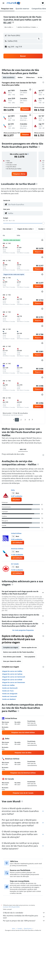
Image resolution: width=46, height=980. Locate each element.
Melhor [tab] (20, 77)
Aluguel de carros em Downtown (14, 682)
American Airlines (17, 549)
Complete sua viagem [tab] (11, 647)
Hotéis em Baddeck (9, 699)
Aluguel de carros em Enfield (12, 680)
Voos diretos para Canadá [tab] (12, 657)
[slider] (43, 223)
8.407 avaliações (17, 496)
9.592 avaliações (17, 539)
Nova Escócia (28, 929)
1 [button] (17, 420)
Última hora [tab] (30, 77)
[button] (3, 3)
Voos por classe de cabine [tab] (12, 661)
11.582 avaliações (17, 555)
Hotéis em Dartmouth (10, 688)
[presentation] (13, 22)
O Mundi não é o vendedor (24, 913)
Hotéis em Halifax (8, 685)
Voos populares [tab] (30, 657)
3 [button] (25, 420)
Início (14, 929)
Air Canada (15, 564)
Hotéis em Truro (8, 691)
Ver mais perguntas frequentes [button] (23, 630)
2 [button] (21, 420)
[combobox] (9, 27)
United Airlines (16, 533)
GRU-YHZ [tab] (23, 449)
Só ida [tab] (40, 77)
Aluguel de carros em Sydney (12, 674)
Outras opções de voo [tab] (29, 647)
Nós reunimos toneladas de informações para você (24, 917)
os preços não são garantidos (11, 907)
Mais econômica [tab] (9, 77)
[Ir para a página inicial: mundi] (14, 3)
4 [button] (29, 420)
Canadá (20, 929)
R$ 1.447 (7, 23)
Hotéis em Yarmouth (10, 696)
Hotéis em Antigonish (10, 694)
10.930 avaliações (17, 570)
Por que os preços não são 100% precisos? (24, 921)
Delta (13, 490)
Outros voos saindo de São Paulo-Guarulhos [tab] (18, 652)
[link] (19, 174)
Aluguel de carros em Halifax (12, 671)
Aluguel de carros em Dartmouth (14, 677)
